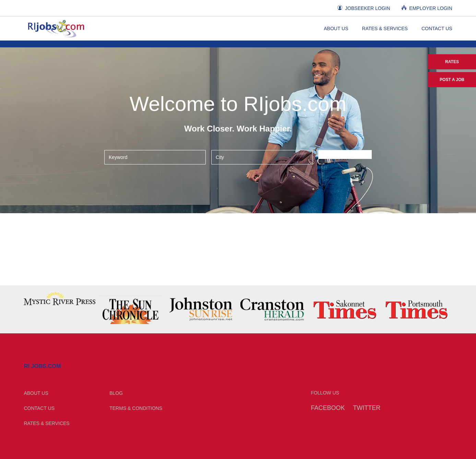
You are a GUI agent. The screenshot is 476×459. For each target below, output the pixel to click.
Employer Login (427, 8)
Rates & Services (385, 28)
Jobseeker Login (364, 8)
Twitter (367, 408)
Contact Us (437, 28)
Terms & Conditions (136, 408)
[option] (59, 299)
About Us (336, 28)
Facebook (328, 408)
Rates (452, 62)
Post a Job (452, 80)
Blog (116, 393)
